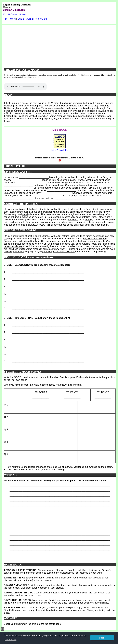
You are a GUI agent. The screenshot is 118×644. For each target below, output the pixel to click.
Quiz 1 (21, 19)
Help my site (41, 19)
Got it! (102, 638)
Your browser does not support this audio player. (25, 87)
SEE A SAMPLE (60, 150)
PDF (6, 19)
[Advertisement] (60, 45)
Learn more (11, 639)
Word (13, 19)
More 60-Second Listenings (15, 14)
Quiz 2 (29, 19)
